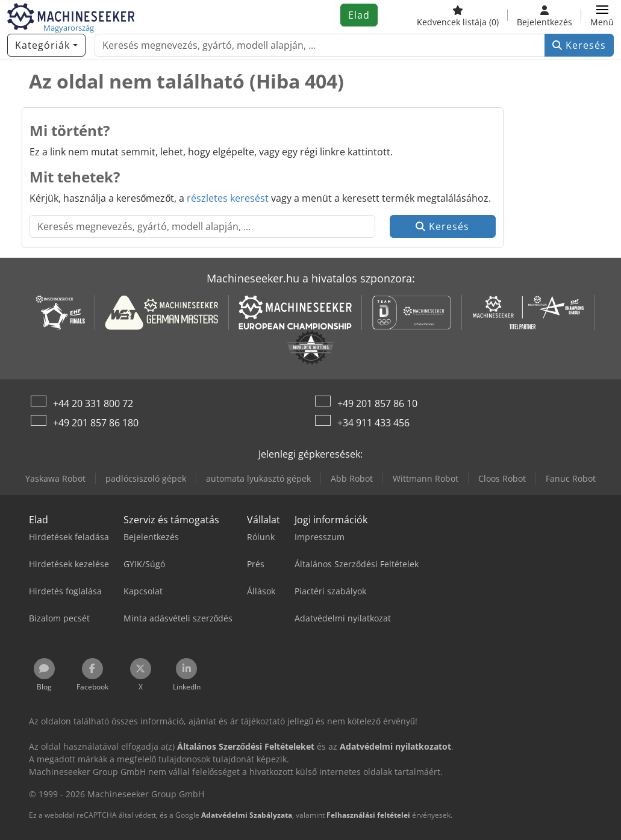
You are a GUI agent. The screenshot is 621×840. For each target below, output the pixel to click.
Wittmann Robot (426, 478)
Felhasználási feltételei (368, 815)
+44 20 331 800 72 (93, 403)
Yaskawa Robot (55, 478)
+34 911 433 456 (373, 423)
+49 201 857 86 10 (377, 403)
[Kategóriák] (46, 45)
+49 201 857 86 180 (96, 423)
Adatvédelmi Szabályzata (247, 815)
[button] (602, 15)
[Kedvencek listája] (458, 15)
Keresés (579, 45)
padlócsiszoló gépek (146, 478)
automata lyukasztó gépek (258, 478)
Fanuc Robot (571, 478)
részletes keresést (228, 198)
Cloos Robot (502, 478)
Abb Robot (352, 478)
